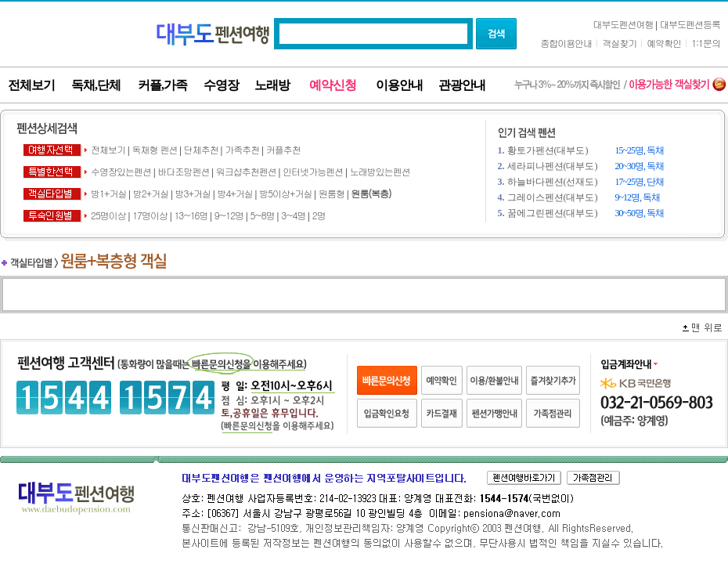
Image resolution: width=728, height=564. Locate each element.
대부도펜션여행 (623, 24)
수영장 (221, 85)
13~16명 (191, 215)
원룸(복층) (371, 193)
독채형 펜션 (154, 149)
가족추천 (242, 149)
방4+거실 (234, 193)
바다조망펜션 (183, 171)
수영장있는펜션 (121, 171)
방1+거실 (108, 193)
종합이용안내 (566, 43)
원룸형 (332, 193)
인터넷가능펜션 (314, 171)
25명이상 (108, 215)
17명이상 (150, 215)
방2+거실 (151, 193)
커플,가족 (162, 85)
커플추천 (283, 149)
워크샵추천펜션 (247, 171)
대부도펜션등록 (690, 24)
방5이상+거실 (285, 193)
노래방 (272, 85)
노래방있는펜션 (380, 171)
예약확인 (664, 43)
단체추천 (201, 149)
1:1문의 (706, 43)
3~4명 (293, 215)
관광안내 (462, 85)
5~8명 (262, 215)
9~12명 (229, 215)
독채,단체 (96, 85)
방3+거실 (193, 193)
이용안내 (399, 85)
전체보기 (31, 85)
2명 (319, 215)
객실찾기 (619, 43)
